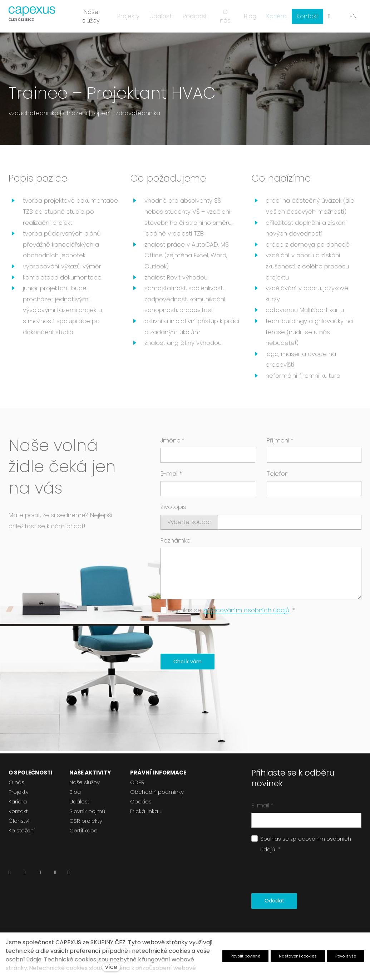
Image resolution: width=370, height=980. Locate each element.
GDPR (137, 782)
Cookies (141, 801)
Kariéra (18, 801)
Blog (75, 792)
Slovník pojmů (87, 811)
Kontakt (18, 811)
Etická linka (144, 811)
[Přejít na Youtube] (55, 874)
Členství (19, 821)
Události (80, 801)
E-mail (171, 476)
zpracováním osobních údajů (246, 612)
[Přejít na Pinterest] (68, 874)
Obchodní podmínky (157, 792)
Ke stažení (22, 830)
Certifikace (83, 830)
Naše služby (85, 782)
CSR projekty (86, 821)
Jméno (172, 442)
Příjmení (280, 442)
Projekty (19, 792)
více (111, 967)
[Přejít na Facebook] (24, 874)
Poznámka (176, 543)
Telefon (278, 476)
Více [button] (309, 14)
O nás (16, 782)
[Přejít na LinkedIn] (9, 874)
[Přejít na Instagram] (40, 874)
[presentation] (215, 637)
